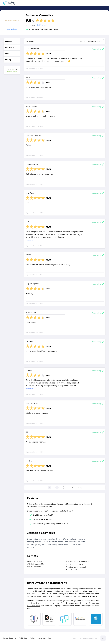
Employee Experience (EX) (87, 596)
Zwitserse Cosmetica (39, 15)
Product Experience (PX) (64, 596)
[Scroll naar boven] (103, 638)
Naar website (12, 29)
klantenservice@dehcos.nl (79, 562)
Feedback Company (90, 638)
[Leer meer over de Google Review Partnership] (80, 619)
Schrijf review (41, 25)
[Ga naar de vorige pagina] (57, 488)
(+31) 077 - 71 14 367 (76, 564)
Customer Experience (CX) (43, 596)
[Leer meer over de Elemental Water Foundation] (96, 619)
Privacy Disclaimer (10, 638)
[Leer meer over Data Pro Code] (34, 619)
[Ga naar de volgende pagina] (72, 488)
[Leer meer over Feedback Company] (65, 619)
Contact (32, 638)
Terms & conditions (44, 638)
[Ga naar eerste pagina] (49, 488)
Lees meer (29, 240)
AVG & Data (23, 638)
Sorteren (83, 41)
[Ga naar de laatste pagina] (80, 488)
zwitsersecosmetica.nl (77, 567)
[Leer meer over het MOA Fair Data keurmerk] (49, 619)
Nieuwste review (96, 41)
